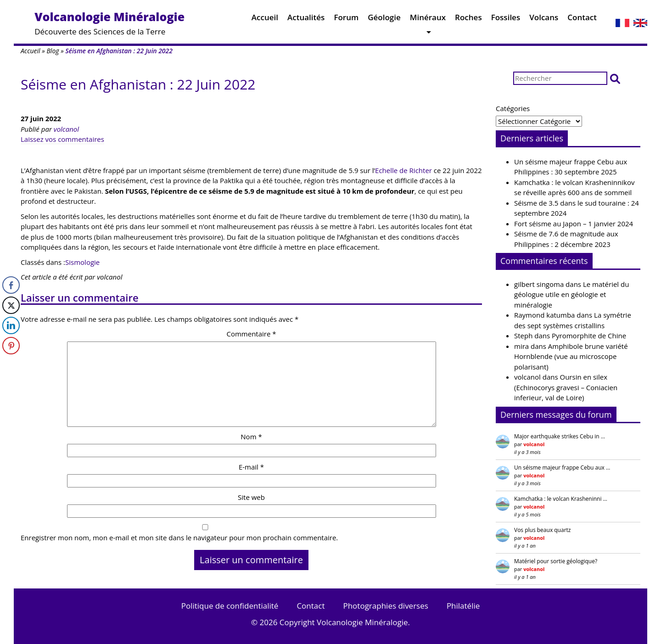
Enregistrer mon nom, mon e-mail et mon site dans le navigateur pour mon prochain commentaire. (179, 538)
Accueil (265, 20)
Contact (582, 20)
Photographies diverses (385, 606)
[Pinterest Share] (11, 346)
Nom (251, 437)
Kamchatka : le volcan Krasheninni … (561, 499)
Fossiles (506, 20)
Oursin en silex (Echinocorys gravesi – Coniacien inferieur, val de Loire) (566, 387)
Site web (251, 497)
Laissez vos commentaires (62, 139)
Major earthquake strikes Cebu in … (560, 436)
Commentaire (251, 334)
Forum (346, 20)
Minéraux (428, 20)
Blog (53, 51)
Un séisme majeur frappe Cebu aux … (562, 468)
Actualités (306, 20)
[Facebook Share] (11, 285)
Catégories (513, 108)
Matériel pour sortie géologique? (556, 561)
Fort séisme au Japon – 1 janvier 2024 (574, 224)
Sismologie (82, 262)
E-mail (251, 467)
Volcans (544, 20)
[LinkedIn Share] (11, 325)
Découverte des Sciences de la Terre (109, 23)
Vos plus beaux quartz (542, 530)
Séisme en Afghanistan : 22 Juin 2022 (138, 84)
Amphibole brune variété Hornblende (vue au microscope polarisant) (571, 356)
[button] (615, 78)
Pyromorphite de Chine (589, 336)
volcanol (66, 129)
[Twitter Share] (11, 305)
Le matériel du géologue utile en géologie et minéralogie (571, 294)
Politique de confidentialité (230, 606)
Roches (468, 20)
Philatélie (463, 606)
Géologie (384, 20)
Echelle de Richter (403, 170)
